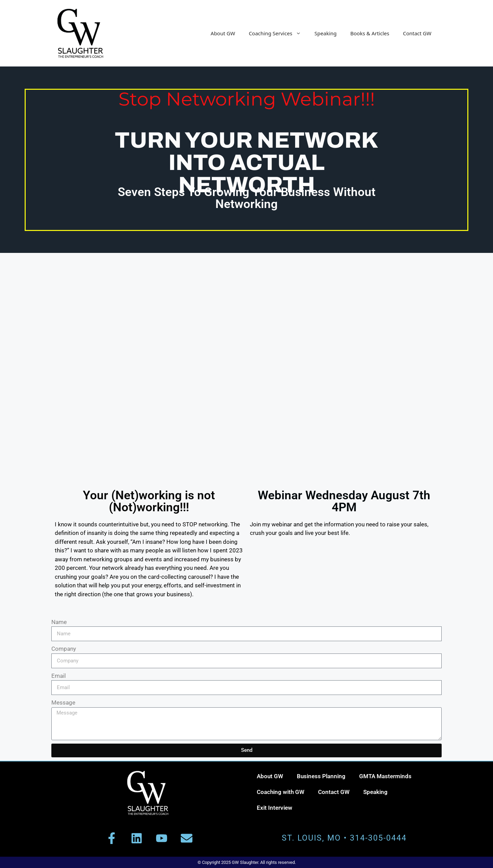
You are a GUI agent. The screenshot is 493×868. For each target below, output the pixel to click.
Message (63, 702)
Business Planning (321, 776)
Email (59, 676)
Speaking (326, 33)
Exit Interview (275, 808)
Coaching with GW (281, 792)
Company (64, 649)
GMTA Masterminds (385, 776)
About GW (223, 33)
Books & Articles (370, 33)
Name (59, 622)
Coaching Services (278, 33)
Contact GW (417, 33)
